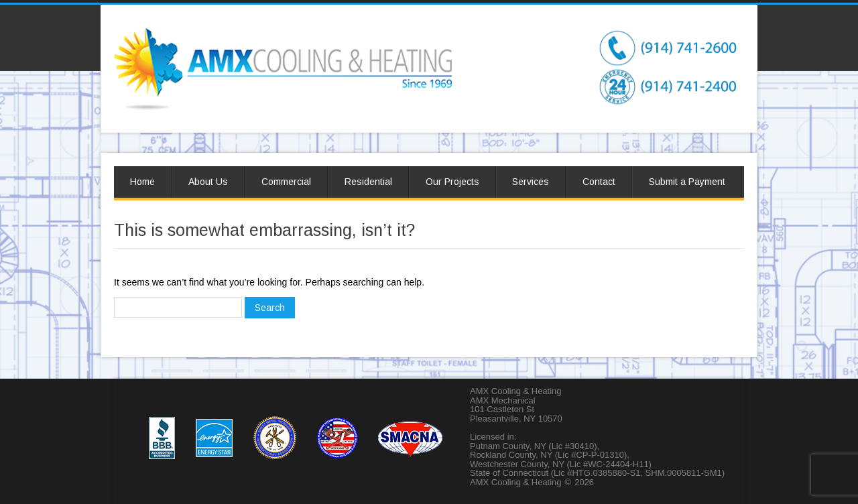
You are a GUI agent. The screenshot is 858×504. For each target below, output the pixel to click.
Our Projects (452, 182)
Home (142, 182)
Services (531, 182)
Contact (599, 182)
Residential (368, 182)
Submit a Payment (687, 182)
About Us (208, 182)
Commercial (286, 182)
